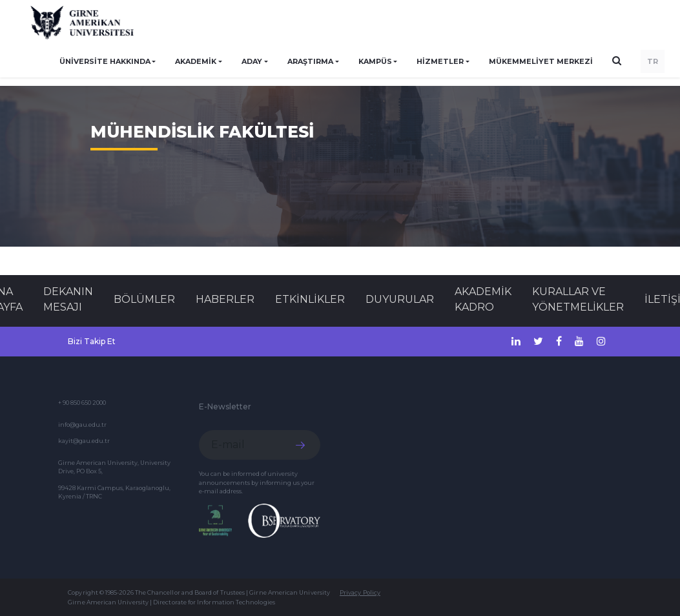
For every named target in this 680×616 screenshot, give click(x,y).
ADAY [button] (252, 61)
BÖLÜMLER (144, 299)
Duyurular (400, 299)
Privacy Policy (360, 592)
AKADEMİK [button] (196, 61)
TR (653, 61)
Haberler (225, 299)
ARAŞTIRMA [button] (310, 61)
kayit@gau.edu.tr (84, 441)
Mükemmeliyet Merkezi (541, 61)
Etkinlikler (310, 299)
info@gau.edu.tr (82, 425)
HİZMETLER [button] (440, 61)
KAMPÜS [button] (375, 61)
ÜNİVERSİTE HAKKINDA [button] (105, 61)
